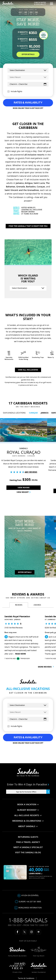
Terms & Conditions (26, 978)
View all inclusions (28, 370)
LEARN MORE (36, 874)
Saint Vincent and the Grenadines (22, 190)
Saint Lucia (39, 183)
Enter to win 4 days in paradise (28, 784)
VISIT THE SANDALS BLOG (28, 852)
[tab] (19, 605)
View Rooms (24, 488)
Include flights (15, 91)
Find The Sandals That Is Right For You (28, 226)
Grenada (21, 187)
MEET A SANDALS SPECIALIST (28, 847)
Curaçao (41, 187)
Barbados (31, 187)
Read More (21, 654)
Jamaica (20, 183)
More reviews (46, 667)
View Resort (23, 492)
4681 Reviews (31, 472)
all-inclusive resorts (34, 155)
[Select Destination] (28, 288)
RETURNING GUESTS (28, 837)
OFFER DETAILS (28, 54)
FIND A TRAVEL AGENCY (28, 842)
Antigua (29, 183)
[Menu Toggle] (50, 3)
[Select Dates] (28, 84)
